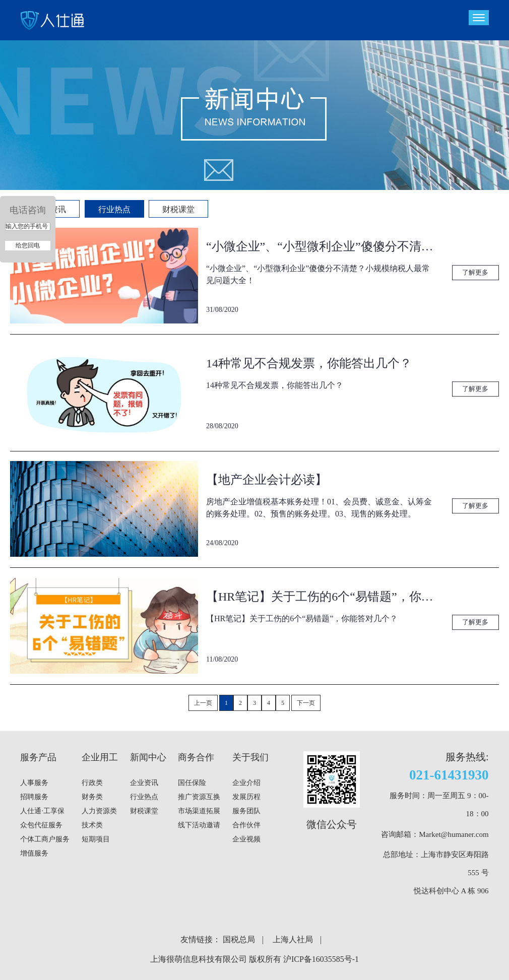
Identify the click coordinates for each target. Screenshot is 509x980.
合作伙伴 (246, 825)
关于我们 (250, 757)
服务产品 (38, 757)
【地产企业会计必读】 (267, 480)
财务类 (92, 797)
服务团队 (246, 811)
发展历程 (246, 797)
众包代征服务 (41, 825)
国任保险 (192, 783)
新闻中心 (148, 757)
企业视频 (246, 839)
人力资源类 (99, 811)
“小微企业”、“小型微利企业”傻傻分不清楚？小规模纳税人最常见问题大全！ (321, 246)
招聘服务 (34, 797)
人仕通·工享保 (42, 811)
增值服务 (34, 853)
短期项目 (96, 839)
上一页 (203, 703)
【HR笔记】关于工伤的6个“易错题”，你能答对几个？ (321, 597)
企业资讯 (144, 783)
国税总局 (239, 939)
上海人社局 (293, 939)
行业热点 (114, 209)
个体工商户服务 (45, 839)
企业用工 (100, 757)
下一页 (306, 703)
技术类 (92, 825)
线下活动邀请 (199, 825)
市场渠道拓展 (199, 811)
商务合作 (196, 757)
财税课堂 (178, 209)
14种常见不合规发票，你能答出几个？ (309, 363)
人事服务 (34, 783)
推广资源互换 (199, 797)
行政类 (92, 783)
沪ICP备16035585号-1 (321, 959)
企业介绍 (246, 783)
